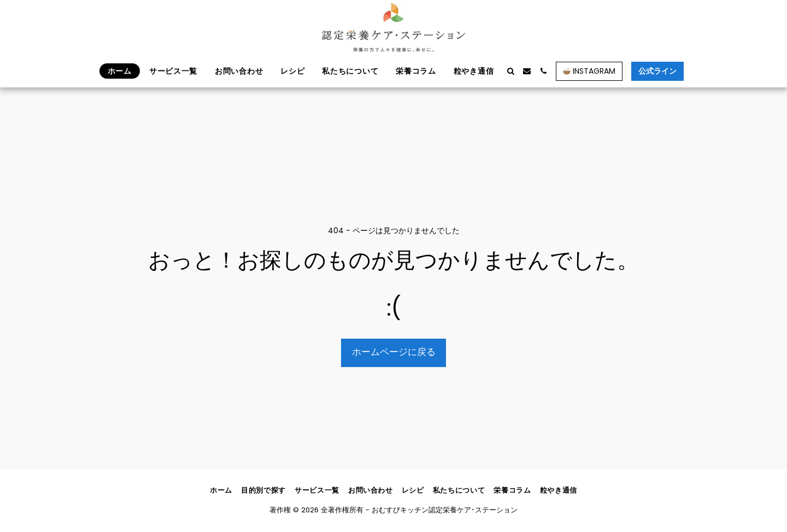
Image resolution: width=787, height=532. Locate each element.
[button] (510, 71)
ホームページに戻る (394, 352)
